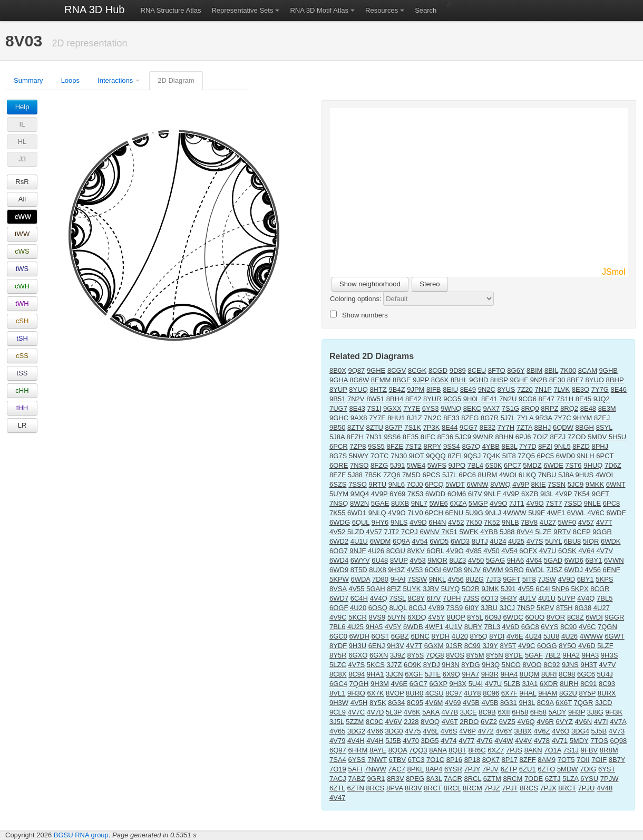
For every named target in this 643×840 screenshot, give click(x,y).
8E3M (607, 408)
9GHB (608, 370)
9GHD (479, 380)
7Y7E (412, 408)
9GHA (339, 380)
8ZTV (356, 427)
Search (426, 10)
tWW (22, 234)
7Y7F (377, 418)
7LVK (562, 389)
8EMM (381, 380)
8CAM (588, 370)
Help (22, 107)
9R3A (544, 418)
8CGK (417, 370)
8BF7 (575, 380)
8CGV (397, 370)
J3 (22, 159)
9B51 (337, 399)
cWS (22, 251)
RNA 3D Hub (95, 9)
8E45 (583, 399)
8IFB (433, 389)
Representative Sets (242, 10)
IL (22, 124)
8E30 (557, 380)
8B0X (338, 370)
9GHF (519, 380)
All (22, 199)
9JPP (421, 380)
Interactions (115, 80)
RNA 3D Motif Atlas (319, 10)
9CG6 (528, 399)
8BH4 (395, 399)
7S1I (374, 408)
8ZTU (374, 427)
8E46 (619, 389)
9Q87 (356, 370)
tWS (22, 269)
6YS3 (431, 408)
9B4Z (397, 389)
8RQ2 (569, 408)
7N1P (543, 389)
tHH (22, 408)
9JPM (416, 389)
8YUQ (358, 389)
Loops (70, 80)
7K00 (568, 370)
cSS (22, 356)
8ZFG (470, 418)
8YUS (506, 389)
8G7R (490, 418)
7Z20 (525, 389)
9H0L (471, 399)
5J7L (508, 418)
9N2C (487, 389)
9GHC (339, 418)
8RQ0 (530, 408)
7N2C (432, 418)
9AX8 (359, 418)
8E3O (581, 389)
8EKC (472, 408)
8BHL (459, 380)
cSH (22, 321)
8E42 (413, 399)
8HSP (499, 380)
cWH (22, 286)
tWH (22, 303)
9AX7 (491, 408)
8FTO (497, 370)
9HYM (582, 418)
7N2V (356, 399)
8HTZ (378, 389)
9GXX (392, 408)
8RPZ (549, 408)
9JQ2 (602, 399)
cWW (23, 216)
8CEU (477, 370)
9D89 (458, 370)
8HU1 (396, 418)
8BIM (534, 370)
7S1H (565, 399)
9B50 (337, 427)
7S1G (510, 408)
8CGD (438, 370)
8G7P (394, 427)
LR (22, 425)
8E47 (547, 399)
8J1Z (415, 418)
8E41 (489, 399)
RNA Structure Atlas (171, 10)
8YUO (595, 380)
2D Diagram (176, 80)
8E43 (357, 408)
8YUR (432, 399)
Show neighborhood (370, 284)
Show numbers (359, 315)
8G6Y (516, 370)
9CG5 (452, 399)
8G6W (359, 380)
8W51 (375, 399)
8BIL (551, 370)
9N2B (539, 380)
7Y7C (563, 418)
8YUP (338, 389)
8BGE (402, 380)
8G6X (440, 380)
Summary (28, 80)
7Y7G (600, 389)
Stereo (430, 284)
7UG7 (338, 408)
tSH (22, 338)
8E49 (468, 389)
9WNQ (451, 408)
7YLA (525, 418)
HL (22, 142)
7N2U (508, 399)
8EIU (450, 389)
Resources (382, 10)
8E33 (451, 418)
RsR (22, 182)
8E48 (588, 408)
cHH (22, 390)
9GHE (376, 370)
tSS (22, 373)
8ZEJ (602, 418)
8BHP (615, 380)
